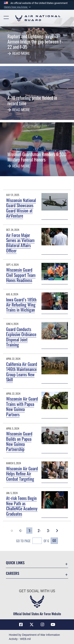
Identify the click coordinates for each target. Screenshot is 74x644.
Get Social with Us (37, 591)
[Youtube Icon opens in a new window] (53, 625)
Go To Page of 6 (33, 541)
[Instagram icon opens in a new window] (42, 625)
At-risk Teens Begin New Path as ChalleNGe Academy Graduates (22, 506)
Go (54, 541)
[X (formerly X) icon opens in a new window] (32, 625)
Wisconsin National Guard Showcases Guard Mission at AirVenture (21, 208)
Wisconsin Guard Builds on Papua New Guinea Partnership (19, 441)
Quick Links (15, 563)
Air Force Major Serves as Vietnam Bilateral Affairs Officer (20, 243)
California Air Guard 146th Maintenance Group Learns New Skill (22, 372)
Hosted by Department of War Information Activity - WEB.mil (34, 637)
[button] (18, 7)
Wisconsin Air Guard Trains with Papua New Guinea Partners (22, 406)
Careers (13, 573)
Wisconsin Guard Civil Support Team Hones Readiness (21, 275)
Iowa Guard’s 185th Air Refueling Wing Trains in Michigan (21, 305)
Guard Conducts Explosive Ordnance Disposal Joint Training (21, 337)
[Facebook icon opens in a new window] (21, 625)
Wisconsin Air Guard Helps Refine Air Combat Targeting (22, 474)
